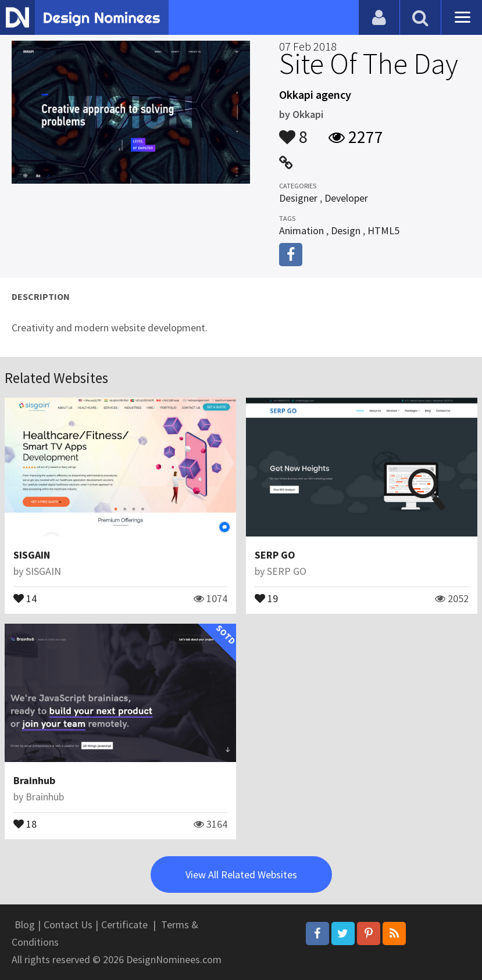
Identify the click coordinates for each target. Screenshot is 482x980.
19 (266, 598)
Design (346, 230)
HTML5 (383, 230)
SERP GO (275, 555)
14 (25, 598)
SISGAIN (32, 555)
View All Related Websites (241, 875)
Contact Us (68, 924)
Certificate (124, 924)
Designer (298, 198)
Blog (25, 924)
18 (25, 823)
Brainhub (34, 780)
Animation (301, 230)
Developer (346, 198)
